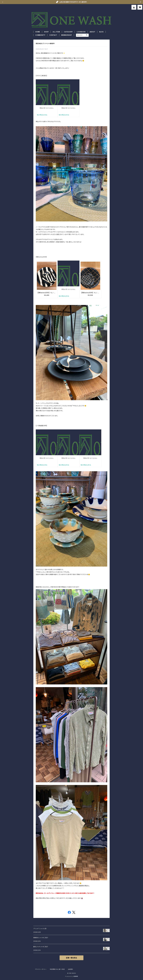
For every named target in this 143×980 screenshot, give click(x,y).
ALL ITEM (56, 32)
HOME (38, 32)
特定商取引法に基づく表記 (57, 969)
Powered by (71, 976)
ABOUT (92, 32)
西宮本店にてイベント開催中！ (45, 43)
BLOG (101, 32)
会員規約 (70, 969)
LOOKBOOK (81, 32)
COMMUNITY (40, 35)
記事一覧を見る (71, 958)
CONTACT (53, 35)
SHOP (46, 32)
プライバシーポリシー (41, 969)
